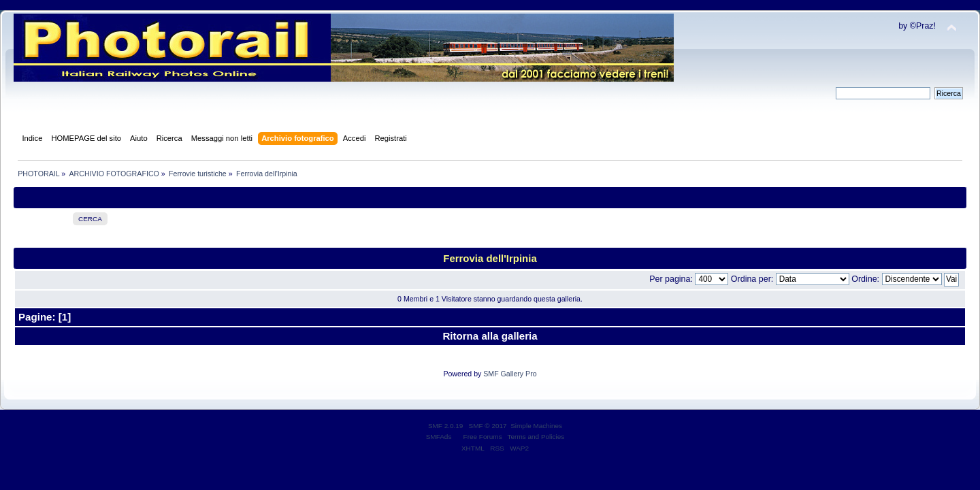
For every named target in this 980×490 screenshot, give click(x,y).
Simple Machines (536, 426)
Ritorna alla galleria (490, 336)
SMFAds (439, 437)
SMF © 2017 (488, 426)
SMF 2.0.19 (446, 426)
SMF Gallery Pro (510, 374)
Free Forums (483, 437)
